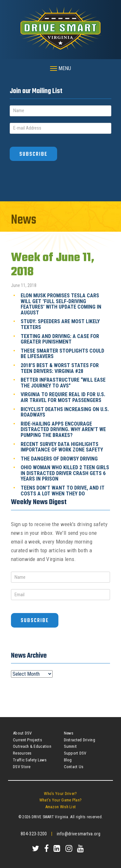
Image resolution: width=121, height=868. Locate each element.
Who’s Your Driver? (60, 794)
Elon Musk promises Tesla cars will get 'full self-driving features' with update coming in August (61, 304)
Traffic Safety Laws (30, 760)
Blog (68, 760)
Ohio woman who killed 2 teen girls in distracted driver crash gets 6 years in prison (65, 473)
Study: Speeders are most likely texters (60, 324)
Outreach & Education (32, 746)
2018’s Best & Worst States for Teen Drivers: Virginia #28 (60, 368)
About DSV (22, 733)
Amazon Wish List (61, 807)
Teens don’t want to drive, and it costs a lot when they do (63, 491)
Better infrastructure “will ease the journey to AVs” (63, 383)
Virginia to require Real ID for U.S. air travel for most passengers (63, 397)
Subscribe (33, 154)
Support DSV (75, 753)
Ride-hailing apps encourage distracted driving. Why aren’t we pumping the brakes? (63, 429)
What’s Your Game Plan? (61, 800)
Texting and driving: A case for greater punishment (60, 339)
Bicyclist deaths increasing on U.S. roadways (65, 412)
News (69, 733)
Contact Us (74, 767)
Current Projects (27, 740)
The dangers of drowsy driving (59, 459)
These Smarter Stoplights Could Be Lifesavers (62, 354)
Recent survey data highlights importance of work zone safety (62, 447)
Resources (22, 753)
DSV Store (22, 767)
